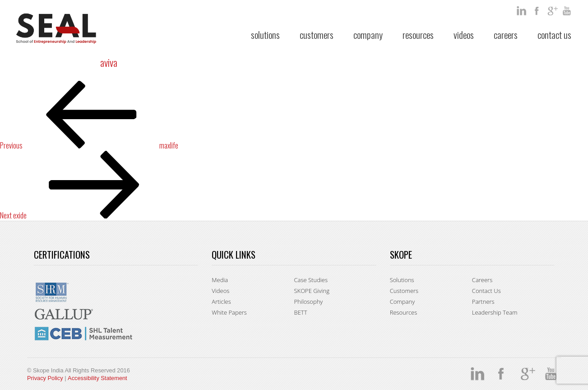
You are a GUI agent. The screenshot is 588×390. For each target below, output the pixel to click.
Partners (483, 302)
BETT (300, 312)
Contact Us (554, 35)
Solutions (265, 35)
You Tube (568, 11)
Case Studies (311, 280)
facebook (537, 11)
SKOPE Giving (311, 291)
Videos (464, 35)
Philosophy (308, 302)
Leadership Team (495, 312)
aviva (109, 62)
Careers (506, 35)
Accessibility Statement (97, 378)
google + (553, 11)
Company (368, 35)
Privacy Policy (45, 378)
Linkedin (522, 11)
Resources (418, 35)
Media (220, 280)
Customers (317, 35)
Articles (221, 302)
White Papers (229, 312)
